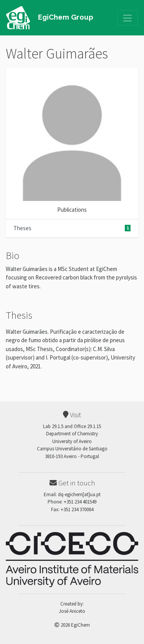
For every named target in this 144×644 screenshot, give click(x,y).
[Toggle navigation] (127, 18)
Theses (72, 228)
